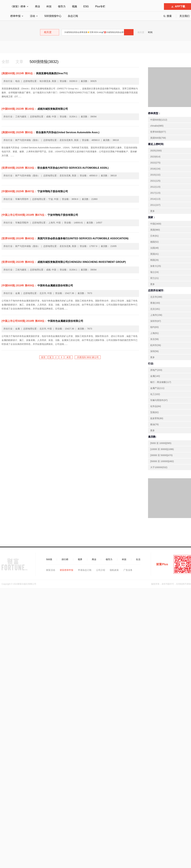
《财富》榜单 (18, 6)
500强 (49, 559)
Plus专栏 (100, 6)
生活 (138, 559)
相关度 (141, 32)
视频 (74, 6)
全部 (5, 62)
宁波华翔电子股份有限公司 (35, 191)
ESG (86, 6)
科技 (49, 6)
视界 (80, 559)
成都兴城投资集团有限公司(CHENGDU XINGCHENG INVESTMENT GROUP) (64, 262)
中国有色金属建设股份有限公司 (37, 285)
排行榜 (65, 559)
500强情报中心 (53, 16)
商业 (38, 6)
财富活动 (51, 570)
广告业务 (128, 570)
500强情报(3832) (44, 62)
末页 (69, 357)
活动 (32, 16)
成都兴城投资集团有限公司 (35, 109)
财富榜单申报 (67, 570)
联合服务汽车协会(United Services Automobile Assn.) (50, 132)
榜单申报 (15, 16)
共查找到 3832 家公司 (88, 357)
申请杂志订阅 (85, 570)
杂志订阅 (73, 16)
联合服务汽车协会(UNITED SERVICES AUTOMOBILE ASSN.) (55, 168)
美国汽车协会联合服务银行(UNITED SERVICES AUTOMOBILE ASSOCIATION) (65, 238)
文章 (19, 62)
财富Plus (162, 564)
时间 (150, 32)
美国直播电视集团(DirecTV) (35, 73)
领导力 (62, 6)
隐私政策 (114, 570)
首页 (43, 357)
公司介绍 (101, 570)
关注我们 (184, 16)
